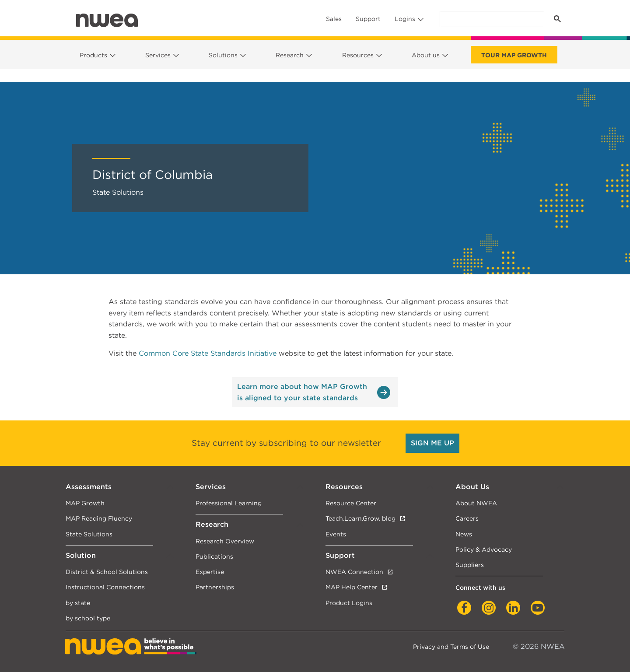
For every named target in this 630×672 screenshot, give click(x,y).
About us (426, 55)
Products (93, 55)
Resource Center (351, 503)
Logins (405, 19)
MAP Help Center (352, 587)
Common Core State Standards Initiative (208, 353)
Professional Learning (229, 503)
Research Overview (225, 541)
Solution (81, 555)
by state (78, 603)
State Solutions (89, 534)
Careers (467, 518)
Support (368, 19)
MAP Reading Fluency (99, 518)
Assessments (89, 487)
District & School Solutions (107, 572)
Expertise (210, 572)
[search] (491, 19)
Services (158, 55)
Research (290, 55)
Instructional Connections (105, 587)
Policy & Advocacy (484, 549)
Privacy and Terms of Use (451, 646)
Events (336, 534)
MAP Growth (85, 503)
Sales (334, 19)
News (464, 534)
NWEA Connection (354, 572)
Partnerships (215, 587)
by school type (88, 618)
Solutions (223, 55)
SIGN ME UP (432, 443)
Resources (358, 55)
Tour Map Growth (514, 55)
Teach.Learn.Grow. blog (360, 518)
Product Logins (349, 603)
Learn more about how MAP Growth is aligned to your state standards (302, 392)
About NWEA (476, 503)
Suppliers (470, 565)
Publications (214, 556)
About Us (472, 487)
